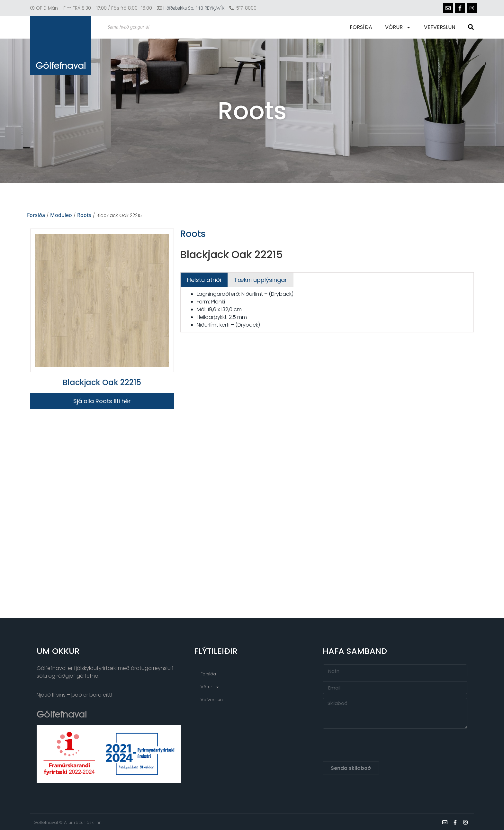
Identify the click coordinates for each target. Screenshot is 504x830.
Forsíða (361, 27)
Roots (84, 215)
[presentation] (372, 745)
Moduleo (61, 215)
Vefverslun (440, 27)
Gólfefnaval (61, 65)
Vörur (398, 27)
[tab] (204, 280)
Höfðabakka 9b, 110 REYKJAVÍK (194, 8)
